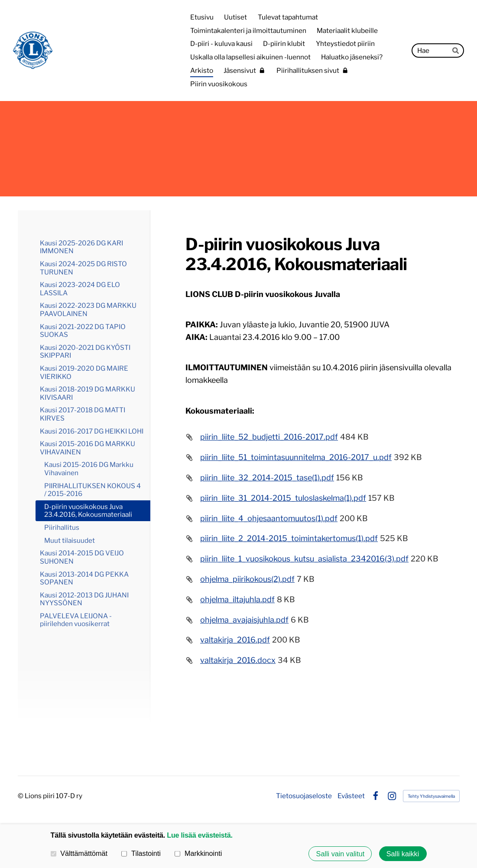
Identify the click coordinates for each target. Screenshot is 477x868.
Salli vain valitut (341, 854)
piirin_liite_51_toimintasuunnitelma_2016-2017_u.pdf (296, 457)
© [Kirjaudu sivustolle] (21, 796)
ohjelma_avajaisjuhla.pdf (244, 620)
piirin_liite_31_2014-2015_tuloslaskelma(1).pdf (283, 498)
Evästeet (351, 796)
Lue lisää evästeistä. (200, 835)
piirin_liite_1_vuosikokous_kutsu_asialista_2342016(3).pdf (304, 559)
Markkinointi (198, 853)
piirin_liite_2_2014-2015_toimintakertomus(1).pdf (289, 538)
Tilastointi (141, 853)
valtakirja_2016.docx (238, 660)
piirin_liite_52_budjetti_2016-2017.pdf (269, 437)
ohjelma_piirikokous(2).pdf (247, 579)
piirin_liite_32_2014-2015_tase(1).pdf (267, 478)
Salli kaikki (403, 854)
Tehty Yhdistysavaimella (431, 796)
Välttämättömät (79, 853)
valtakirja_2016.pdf (235, 640)
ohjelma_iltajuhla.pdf (237, 599)
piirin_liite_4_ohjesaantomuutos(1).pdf (269, 518)
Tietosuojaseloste (304, 796)
